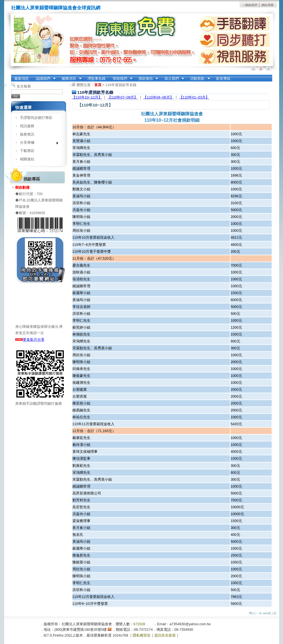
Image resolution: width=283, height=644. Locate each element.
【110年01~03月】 (194, 97)
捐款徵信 (146, 79)
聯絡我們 (251, 5)
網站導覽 (268, 5)
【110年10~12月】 (87, 97)
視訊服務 (27, 126)
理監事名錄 (97, 78)
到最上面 (270, 613)
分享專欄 (37, 144)
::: (244, 5)
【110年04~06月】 (158, 97)
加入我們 (172, 79)
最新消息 (22, 78)
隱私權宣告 (142, 635)
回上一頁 (255, 613)
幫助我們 (121, 79)
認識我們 (44, 79)
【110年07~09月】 (123, 97)
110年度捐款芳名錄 (121, 85)
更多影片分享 (30, 340)
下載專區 (27, 151)
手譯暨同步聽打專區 (36, 118)
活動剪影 (198, 79)
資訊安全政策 (165, 635)
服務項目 (70, 79)
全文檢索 (24, 86)
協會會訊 (27, 134)
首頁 (98, 85)
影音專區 (223, 78)
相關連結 (27, 159)
